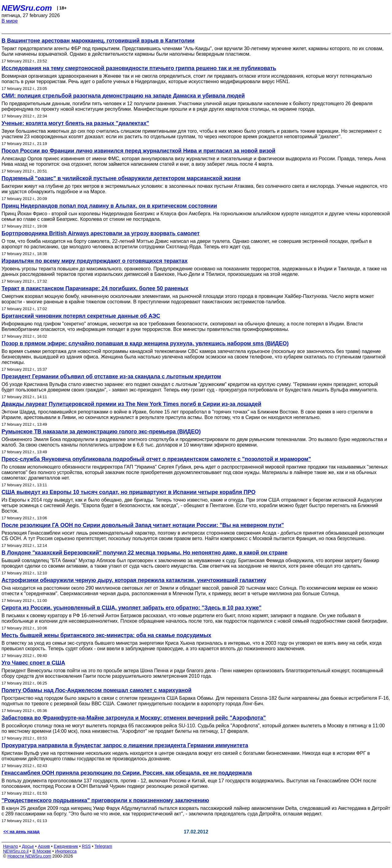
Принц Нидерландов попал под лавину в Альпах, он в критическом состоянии (109, 206)
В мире (10, 21)
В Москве (42, 851)
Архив (44, 846)
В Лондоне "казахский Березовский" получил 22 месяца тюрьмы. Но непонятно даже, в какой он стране (144, 553)
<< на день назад (21, 832)
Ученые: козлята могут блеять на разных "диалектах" (75, 123)
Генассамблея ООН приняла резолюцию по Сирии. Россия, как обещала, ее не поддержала (127, 773)
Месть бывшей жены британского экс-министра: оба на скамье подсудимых (106, 635)
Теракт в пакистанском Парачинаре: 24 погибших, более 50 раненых (95, 288)
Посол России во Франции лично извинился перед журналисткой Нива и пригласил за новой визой (138, 151)
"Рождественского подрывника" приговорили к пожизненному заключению (105, 800)
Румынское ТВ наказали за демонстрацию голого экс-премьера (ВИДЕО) (101, 432)
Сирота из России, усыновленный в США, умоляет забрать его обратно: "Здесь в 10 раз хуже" (132, 608)
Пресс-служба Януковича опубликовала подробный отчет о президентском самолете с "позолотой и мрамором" (156, 459)
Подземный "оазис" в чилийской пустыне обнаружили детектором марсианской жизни (121, 178)
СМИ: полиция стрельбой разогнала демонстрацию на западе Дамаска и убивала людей (123, 96)
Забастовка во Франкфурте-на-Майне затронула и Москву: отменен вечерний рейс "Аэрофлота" (134, 718)
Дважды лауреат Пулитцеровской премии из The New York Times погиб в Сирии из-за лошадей (131, 404)
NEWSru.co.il (16, 851)
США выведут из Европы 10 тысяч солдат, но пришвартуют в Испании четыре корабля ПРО (128, 492)
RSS (86, 846)
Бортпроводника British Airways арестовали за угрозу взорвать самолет (101, 233)
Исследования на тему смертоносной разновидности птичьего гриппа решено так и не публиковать (139, 68)
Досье (28, 846)
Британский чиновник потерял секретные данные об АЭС (81, 316)
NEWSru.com (27, 8)
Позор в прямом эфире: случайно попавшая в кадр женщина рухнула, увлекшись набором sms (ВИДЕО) (145, 343)
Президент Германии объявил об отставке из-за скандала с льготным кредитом (111, 377)
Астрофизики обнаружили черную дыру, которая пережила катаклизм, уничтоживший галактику (134, 580)
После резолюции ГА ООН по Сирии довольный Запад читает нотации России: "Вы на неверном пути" (143, 525)
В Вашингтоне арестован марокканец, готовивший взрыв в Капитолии (98, 41)
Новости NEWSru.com (29, 856)
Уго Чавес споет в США (33, 663)
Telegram (104, 846)
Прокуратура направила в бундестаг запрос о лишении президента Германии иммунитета (125, 745)
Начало (11, 846)
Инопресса (66, 851)
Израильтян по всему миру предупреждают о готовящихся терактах (94, 261)
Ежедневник (66, 846)
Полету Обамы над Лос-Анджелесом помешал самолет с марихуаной (96, 690)
